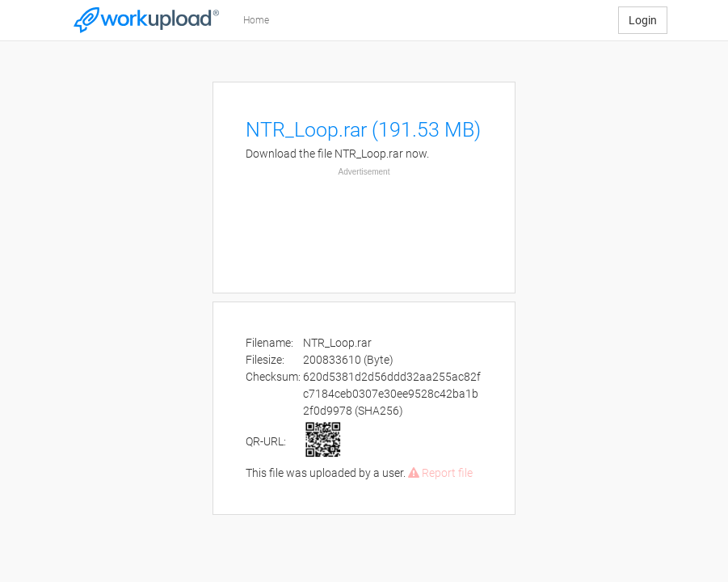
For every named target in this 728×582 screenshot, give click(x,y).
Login (643, 20)
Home (256, 20)
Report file (440, 473)
